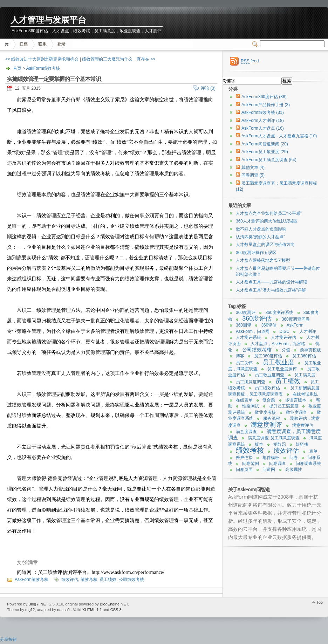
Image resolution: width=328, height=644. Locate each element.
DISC (284, 331)
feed (250, 61)
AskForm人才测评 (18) (263, 121)
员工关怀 (244, 363)
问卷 (294, 458)
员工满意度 (305, 375)
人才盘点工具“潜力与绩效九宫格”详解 (271, 290)
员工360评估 (304, 356)
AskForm (295, 325)
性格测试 (251, 406)
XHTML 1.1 (92, 610)
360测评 (244, 325)
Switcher (256, 44)
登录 (61, 44)
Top (320, 602)
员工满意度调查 (251, 382)
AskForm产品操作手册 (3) (266, 105)
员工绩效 (108, 580)
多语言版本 (296, 400)
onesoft (63, 610)
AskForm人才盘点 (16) (263, 128)
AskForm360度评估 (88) (264, 97)
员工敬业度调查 (269, 375)
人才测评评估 (283, 337)
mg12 (30, 610)
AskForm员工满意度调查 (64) (269, 160)
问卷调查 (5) (253, 175)
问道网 (269, 470)
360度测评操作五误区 (256, 253)
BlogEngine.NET (114, 604)
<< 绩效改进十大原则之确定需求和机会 (42, 59)
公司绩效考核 (131, 580)
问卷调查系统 (308, 464)
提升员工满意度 (284, 406)
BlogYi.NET (38, 604)
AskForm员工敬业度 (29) (265, 152)
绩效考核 (89, 580)
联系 (42, 44)
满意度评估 (303, 425)
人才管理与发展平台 (48, 20)
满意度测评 (266, 425)
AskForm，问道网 (253, 331)
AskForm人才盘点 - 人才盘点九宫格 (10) (279, 136)
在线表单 (244, 400)
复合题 (269, 400)
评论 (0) (208, 88)
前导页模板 (310, 350)
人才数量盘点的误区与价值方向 (265, 245)
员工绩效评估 (267, 388)
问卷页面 (244, 470)
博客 (240, 356)
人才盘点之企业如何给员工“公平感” (269, 213)
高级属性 (294, 470)
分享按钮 (8, 639)
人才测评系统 (248, 337)
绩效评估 (70, 580)
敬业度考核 (265, 412)
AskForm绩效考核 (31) (263, 112)
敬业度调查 (296, 412)
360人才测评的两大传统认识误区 (267, 221)
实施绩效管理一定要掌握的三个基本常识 (54, 79)
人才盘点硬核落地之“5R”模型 (263, 260)
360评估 (269, 325)
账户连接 (244, 458)
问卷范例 (251, 464)
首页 (8, 44)
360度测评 (246, 313)
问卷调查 (278, 464)
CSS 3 (116, 610)
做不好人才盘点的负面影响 (261, 229)
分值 (286, 350)
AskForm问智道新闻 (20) (265, 144)
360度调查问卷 (296, 319)
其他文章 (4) (253, 167)
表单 (313, 451)
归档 (23, 44)
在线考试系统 (305, 394)
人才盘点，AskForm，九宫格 (278, 344)
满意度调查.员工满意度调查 (274, 438)
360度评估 (257, 318)
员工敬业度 (278, 362)
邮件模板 (271, 458)
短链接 (302, 444)
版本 (259, 444)
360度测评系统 (279, 313)
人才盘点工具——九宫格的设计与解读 (272, 282)
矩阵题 (280, 444)
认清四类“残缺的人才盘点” (260, 237)
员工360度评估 (268, 356)
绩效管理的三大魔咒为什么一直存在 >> (119, 59)
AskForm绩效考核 (43, 68)
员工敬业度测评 (282, 369)
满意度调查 (246, 432)
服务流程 (272, 418)
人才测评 (308, 331)
